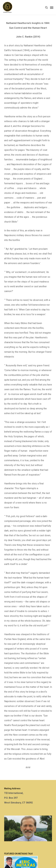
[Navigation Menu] (52, 7)
